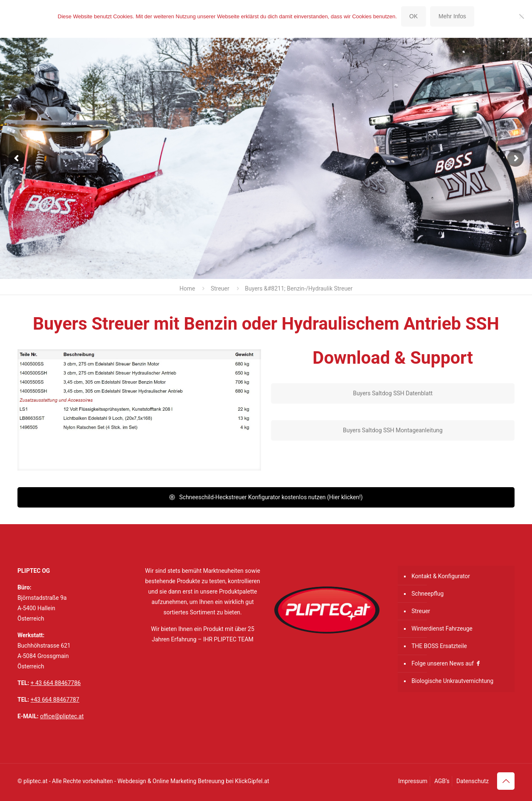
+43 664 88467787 (55, 700)
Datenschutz (473, 781)
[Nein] (522, 16)
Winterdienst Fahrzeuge (442, 628)
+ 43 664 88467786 (56, 683)
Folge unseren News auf (446, 663)
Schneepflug (427, 594)
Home (187, 288)
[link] (139, 410)
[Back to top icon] (506, 781)
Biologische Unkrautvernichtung (452, 681)
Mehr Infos (452, 16)
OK (414, 16)
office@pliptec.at (62, 716)
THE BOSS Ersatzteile (439, 646)
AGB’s (442, 781)
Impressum (413, 781)
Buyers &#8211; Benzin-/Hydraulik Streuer (299, 288)
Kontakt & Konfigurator (441, 576)
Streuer (220, 288)
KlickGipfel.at (252, 781)
